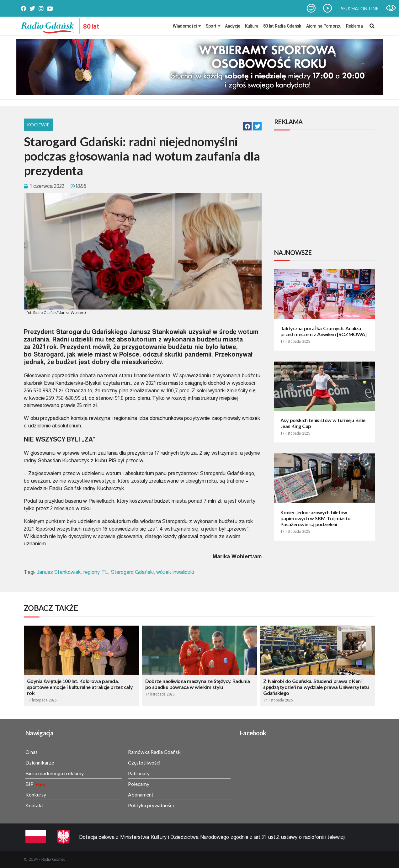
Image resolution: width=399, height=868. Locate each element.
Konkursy (36, 794)
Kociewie (38, 125)
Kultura (252, 26)
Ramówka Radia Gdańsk (154, 752)
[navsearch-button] (372, 26)
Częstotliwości (144, 762)
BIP (29, 784)
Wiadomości (187, 26)
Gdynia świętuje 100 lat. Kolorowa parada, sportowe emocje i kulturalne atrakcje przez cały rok (80, 687)
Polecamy (139, 784)
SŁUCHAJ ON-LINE (360, 8)
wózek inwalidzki (175, 572)
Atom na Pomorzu (324, 26)
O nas (32, 752)
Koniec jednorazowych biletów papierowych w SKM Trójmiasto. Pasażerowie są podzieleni (316, 518)
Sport (213, 26)
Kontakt (34, 805)
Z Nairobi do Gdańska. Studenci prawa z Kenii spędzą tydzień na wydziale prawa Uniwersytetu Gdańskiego (316, 687)
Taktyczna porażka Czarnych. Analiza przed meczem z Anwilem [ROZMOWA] (323, 331)
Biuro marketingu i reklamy (55, 773)
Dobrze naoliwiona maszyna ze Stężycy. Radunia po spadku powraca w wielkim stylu (198, 684)
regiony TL (96, 572)
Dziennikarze (40, 762)
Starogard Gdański (132, 572)
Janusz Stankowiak (59, 572)
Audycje (232, 26)
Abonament (141, 794)
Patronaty (139, 773)
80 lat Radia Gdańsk (282, 26)
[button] (247, 126)
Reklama (354, 26)
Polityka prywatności (151, 805)
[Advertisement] (326, 190)
